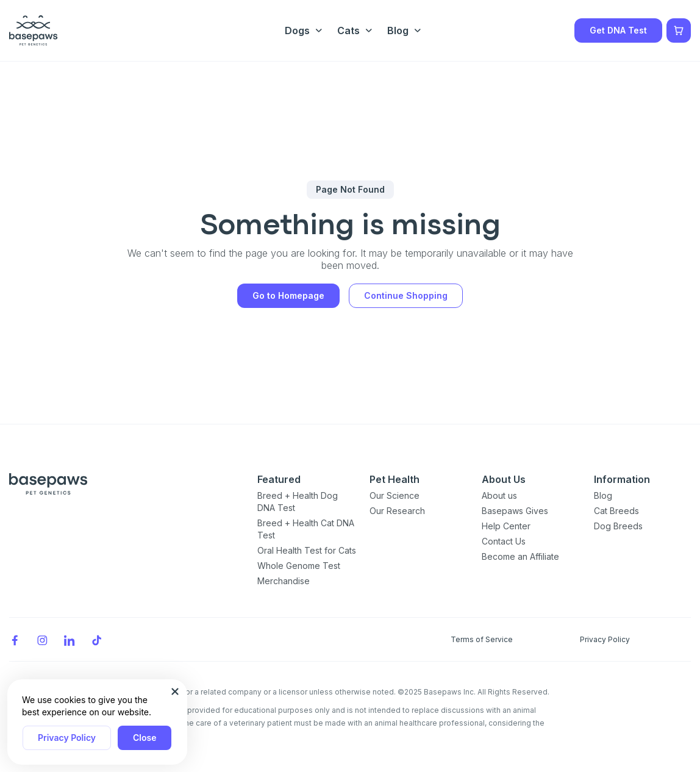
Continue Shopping (406, 295)
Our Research (397, 511)
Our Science (395, 495)
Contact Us (504, 541)
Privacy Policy (67, 738)
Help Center (506, 526)
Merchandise (284, 581)
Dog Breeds (618, 526)
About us (499, 495)
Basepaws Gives (515, 511)
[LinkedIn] (70, 639)
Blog (603, 495)
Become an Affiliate (520, 556)
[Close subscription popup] (175, 692)
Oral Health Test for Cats (307, 550)
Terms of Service (482, 639)
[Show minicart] (679, 30)
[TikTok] (97, 639)
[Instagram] (42, 639)
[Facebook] (15, 639)
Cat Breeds (616, 511)
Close (145, 738)
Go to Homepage (288, 295)
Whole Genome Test (299, 566)
